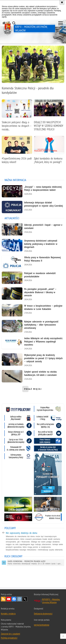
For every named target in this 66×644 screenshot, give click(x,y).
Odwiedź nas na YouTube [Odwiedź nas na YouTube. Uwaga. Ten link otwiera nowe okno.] (9, 599)
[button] (61, 23)
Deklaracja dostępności (43, 614)
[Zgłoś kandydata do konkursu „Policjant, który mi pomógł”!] (49, 151)
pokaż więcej (33, 390)
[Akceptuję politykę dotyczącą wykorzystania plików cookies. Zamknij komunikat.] (62, 2)
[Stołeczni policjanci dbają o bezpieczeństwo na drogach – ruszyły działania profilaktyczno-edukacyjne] (17, 117)
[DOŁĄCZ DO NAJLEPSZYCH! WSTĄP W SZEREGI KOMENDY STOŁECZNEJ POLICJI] (49, 117)
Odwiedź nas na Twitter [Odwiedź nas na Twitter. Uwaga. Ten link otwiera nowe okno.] (25, 599)
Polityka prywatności (9, 638)
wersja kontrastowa (42, 625)
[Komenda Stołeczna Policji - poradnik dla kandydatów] (33, 72)
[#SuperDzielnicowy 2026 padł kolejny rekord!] (17, 151)
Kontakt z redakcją (8, 614)
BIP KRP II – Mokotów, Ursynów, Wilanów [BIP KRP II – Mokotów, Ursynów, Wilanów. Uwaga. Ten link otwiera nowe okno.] (51, 601)
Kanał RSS (3, 599)
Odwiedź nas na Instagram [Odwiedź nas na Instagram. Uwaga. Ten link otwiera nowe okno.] (19, 599)
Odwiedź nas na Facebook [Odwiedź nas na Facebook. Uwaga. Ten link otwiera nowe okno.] (14, 599)
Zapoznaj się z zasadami (10, 634)
